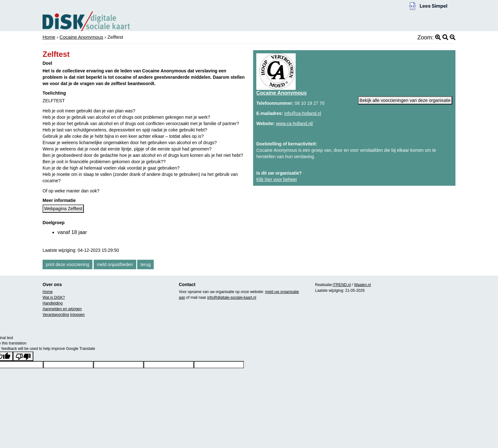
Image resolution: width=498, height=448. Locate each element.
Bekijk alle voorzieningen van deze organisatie (405, 100)
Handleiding (53, 303)
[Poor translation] (23, 356)
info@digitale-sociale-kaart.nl (232, 298)
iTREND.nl (342, 285)
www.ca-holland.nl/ (295, 124)
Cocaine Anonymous (81, 37)
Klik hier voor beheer (277, 179)
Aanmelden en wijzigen (62, 309)
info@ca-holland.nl (303, 113)
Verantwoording (56, 315)
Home (49, 37)
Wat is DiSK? (54, 298)
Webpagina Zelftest (63, 209)
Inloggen (77, 315)
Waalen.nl (363, 285)
